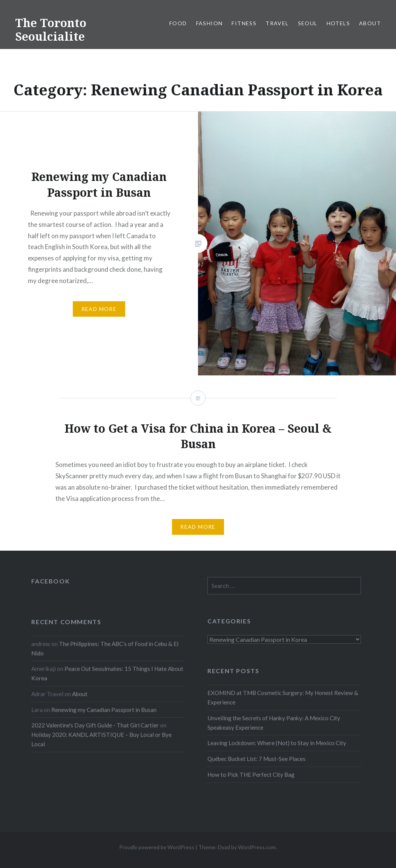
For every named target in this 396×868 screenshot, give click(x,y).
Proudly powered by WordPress (157, 847)
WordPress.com (257, 847)
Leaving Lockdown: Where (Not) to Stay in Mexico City (277, 743)
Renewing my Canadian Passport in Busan (104, 710)
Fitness (244, 23)
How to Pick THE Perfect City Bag (251, 775)
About (370, 23)
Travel (277, 23)
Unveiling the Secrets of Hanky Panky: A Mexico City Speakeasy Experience (274, 723)
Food (178, 23)
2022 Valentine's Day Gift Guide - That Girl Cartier (95, 725)
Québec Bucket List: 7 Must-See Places (256, 759)
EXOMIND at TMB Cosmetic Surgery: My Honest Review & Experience (283, 697)
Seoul (308, 23)
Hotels (338, 23)
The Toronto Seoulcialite (51, 30)
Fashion (210, 23)
